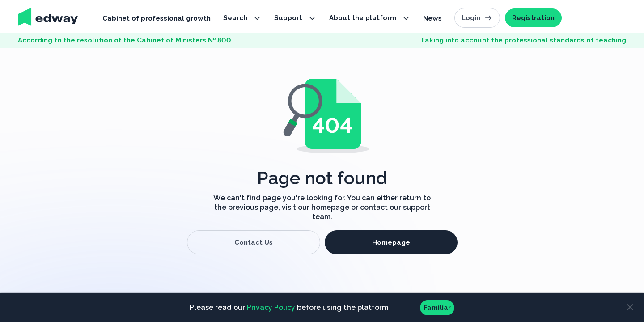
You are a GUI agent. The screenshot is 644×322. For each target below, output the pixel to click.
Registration (533, 18)
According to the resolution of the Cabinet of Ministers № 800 (125, 40)
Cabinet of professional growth (157, 18)
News (432, 18)
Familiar (437, 308)
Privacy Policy (271, 307)
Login (477, 18)
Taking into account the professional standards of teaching (523, 40)
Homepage (391, 242)
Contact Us (254, 242)
